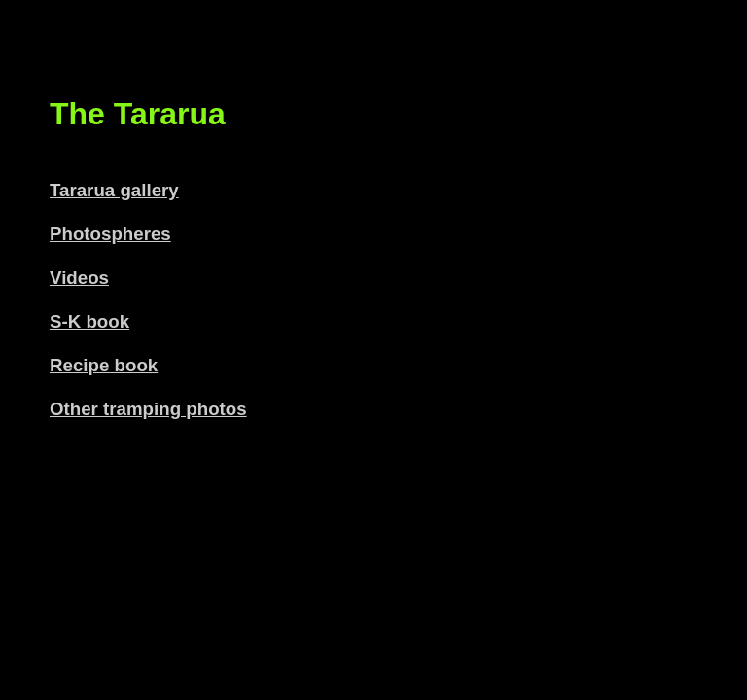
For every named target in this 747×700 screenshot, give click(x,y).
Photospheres (110, 234)
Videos (79, 278)
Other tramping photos (148, 409)
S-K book (89, 321)
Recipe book (104, 365)
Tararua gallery (114, 190)
